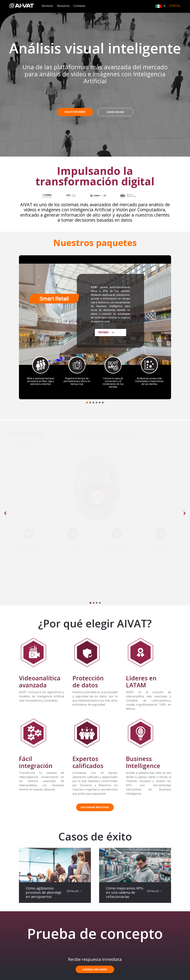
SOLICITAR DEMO (75, 112)
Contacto (79, 6)
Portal (175, 6)
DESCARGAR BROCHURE (95, 807)
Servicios (47, 6)
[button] (24, 327)
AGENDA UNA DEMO (95, 969)
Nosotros (63, 6)
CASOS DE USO (115, 112)
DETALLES (73, 891)
